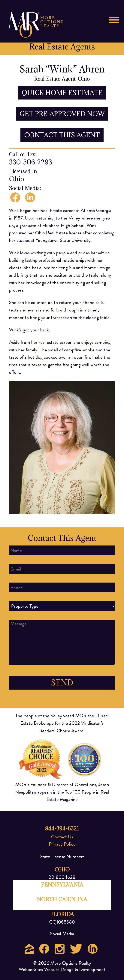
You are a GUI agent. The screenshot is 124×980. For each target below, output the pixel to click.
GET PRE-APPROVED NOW (62, 114)
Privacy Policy (62, 844)
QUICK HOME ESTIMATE (62, 93)
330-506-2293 (30, 162)
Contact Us (62, 837)
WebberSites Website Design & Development (62, 969)
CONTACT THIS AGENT (62, 135)
